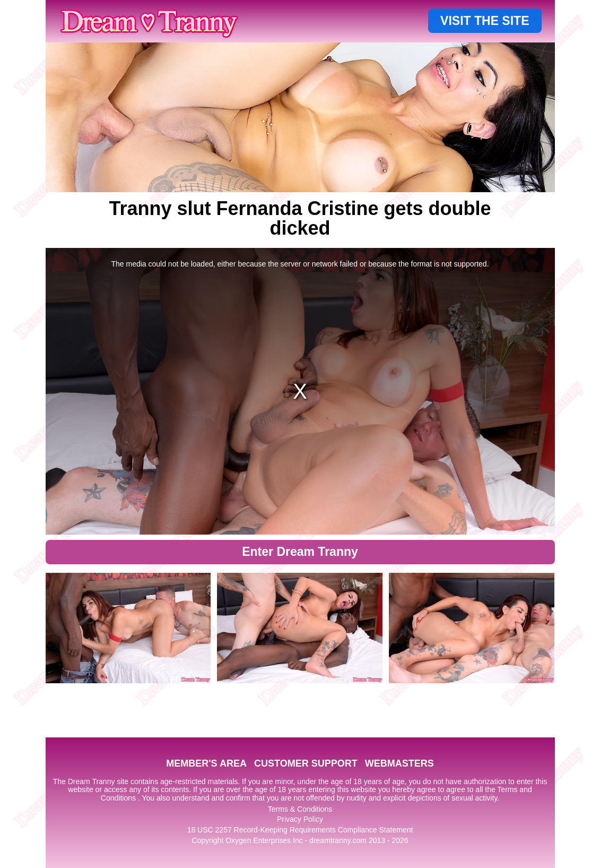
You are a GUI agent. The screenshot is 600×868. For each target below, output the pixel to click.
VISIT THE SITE (485, 21)
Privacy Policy (300, 819)
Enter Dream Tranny (300, 552)
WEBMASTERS (399, 763)
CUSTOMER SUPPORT (306, 763)
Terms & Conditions (300, 809)
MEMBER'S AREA (206, 763)
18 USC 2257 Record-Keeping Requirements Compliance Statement (300, 830)
